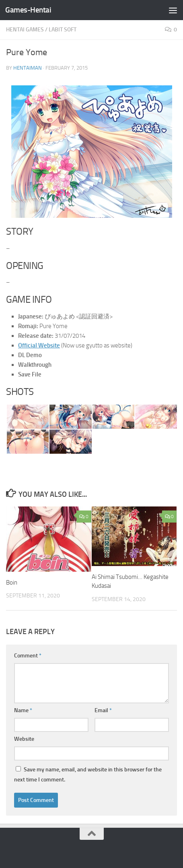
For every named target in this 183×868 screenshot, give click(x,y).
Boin (12, 583)
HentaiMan (28, 68)
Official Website (39, 345)
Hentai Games (25, 30)
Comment (28, 656)
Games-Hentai (28, 10)
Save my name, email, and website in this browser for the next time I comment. (88, 775)
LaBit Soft (63, 30)
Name (23, 710)
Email (103, 710)
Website (24, 739)
